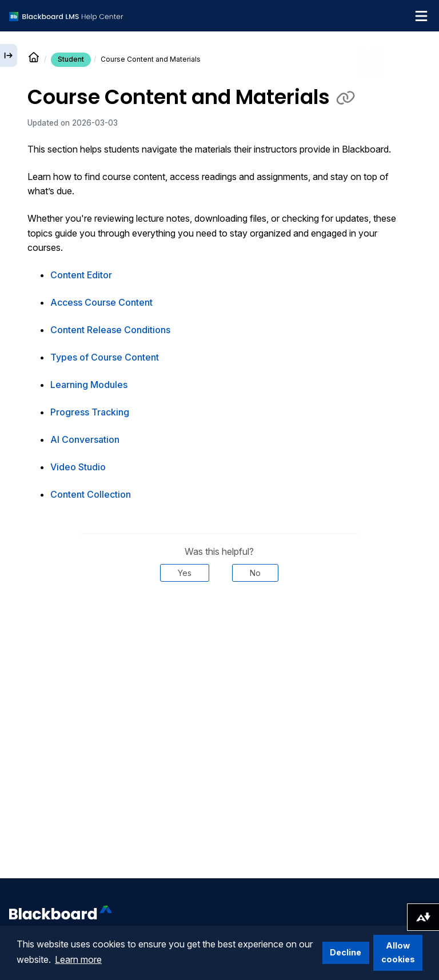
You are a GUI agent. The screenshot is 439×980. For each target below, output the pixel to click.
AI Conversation (85, 439)
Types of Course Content (105, 357)
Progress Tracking (90, 412)
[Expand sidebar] (9, 55)
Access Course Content (101, 302)
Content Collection (91, 494)
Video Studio (78, 467)
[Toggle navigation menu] (421, 16)
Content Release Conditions (110, 330)
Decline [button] (346, 952)
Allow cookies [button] (398, 952)
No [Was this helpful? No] (255, 573)
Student (71, 59)
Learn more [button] (78, 959)
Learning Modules (89, 385)
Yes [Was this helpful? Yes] (185, 573)
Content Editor (81, 275)
